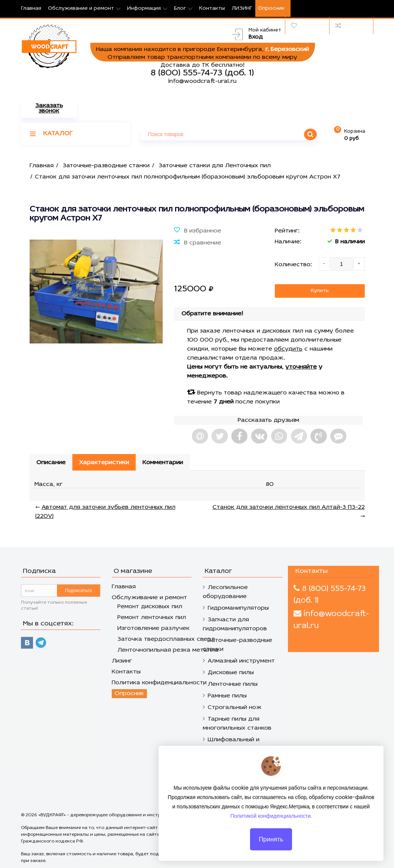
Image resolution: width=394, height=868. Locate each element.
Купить (320, 291)
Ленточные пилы (233, 684)
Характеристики (104, 463)
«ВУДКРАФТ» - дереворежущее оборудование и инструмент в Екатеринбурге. (127, 815)
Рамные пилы (227, 696)
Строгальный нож (235, 708)
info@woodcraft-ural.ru (202, 81)
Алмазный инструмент (241, 661)
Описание (51, 463)
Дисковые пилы (231, 673)
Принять (271, 843)
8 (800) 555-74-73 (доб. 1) (202, 73)
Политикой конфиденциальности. (271, 820)
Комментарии (163, 463)
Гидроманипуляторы (238, 608)
